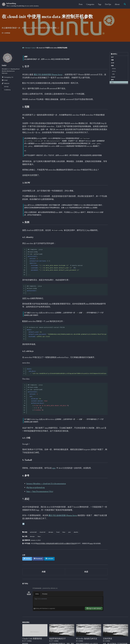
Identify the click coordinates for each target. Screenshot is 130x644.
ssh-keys (114, 71)
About (117, 4)
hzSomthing (23, 4)
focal (58, 532)
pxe (70, 532)
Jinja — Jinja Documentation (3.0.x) (40, 491)
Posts (81, 4)
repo (54, 468)
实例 (112, 66)
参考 (112, 80)
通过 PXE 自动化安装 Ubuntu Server (48, 74)
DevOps (108, 4)
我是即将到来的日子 (57, 639)
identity (114, 68)
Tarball (113, 77)
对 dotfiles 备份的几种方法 (87, 639)
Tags (100, 4)
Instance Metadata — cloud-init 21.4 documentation (46, 484)
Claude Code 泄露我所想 (32, 639)
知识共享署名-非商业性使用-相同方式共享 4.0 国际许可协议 (56, 544)
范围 (112, 60)
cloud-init (42, 532)
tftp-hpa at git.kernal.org (36, 487)
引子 (112, 57)
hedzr (91, 544)
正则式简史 (108, 639)
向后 (86, 572)
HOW (113, 63)
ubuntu (76, 532)
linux (64, 532)
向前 (44, 572)
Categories (90, 4)
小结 (113, 74)
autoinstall (33, 532)
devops (51, 532)
